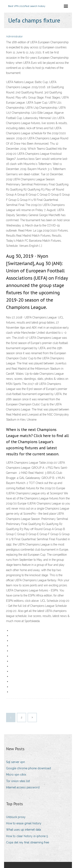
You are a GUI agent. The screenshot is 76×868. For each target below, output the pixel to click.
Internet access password (23, 787)
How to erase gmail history (24, 823)
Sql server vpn (16, 762)
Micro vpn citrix (16, 775)
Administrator (14, 36)
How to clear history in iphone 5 (27, 836)
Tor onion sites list (18, 781)
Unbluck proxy (16, 817)
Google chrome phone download (28, 768)
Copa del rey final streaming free (28, 842)
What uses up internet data (24, 830)
